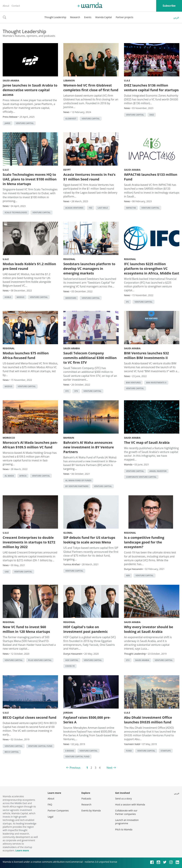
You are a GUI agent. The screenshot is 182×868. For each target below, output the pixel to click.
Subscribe (169, 6)
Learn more (22, 850)
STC (67, 391)
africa (23, 476)
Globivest (71, 119)
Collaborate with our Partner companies (126, 812)
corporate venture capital (141, 477)
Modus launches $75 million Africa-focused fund (26, 355)
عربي (176, 17)
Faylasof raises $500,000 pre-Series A (87, 720)
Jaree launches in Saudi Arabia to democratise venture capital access (30, 90)
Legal (50, 817)
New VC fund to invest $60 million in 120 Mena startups (26, 629)
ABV (128, 575)
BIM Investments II (156, 383)
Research (75, 17)
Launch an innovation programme (127, 822)
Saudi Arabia (11, 80)
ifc (127, 302)
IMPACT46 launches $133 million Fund (151, 177)
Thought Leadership (55, 17)
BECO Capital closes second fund (29, 717)
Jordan (68, 713)
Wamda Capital (104, 17)
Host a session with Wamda (130, 805)
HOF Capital (72, 660)
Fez (90, 208)
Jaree (7, 123)
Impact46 (131, 208)
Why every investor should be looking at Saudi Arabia (148, 629)
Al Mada (9, 476)
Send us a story (123, 799)
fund (129, 751)
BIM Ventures (133, 383)
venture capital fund (40, 746)
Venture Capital (25, 123)
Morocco (9, 438)
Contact (16, 6)
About (6, 6)
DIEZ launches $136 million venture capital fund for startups (151, 88)
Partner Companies (58, 810)
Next (109, 768)
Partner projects (124, 17)
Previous (75, 768)
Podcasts (86, 799)
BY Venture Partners (77, 486)
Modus (20, 297)
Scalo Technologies (16, 212)
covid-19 (70, 666)
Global (68, 533)
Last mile (103, 208)
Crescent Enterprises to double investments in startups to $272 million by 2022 (29, 542)
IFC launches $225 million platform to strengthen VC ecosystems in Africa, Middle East (152, 269)
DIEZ (152, 115)
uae (7, 572)
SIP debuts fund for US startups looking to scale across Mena (89, 540)
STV (76, 391)
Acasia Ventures (74, 208)
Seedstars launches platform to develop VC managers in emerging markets (89, 269)
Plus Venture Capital (40, 660)
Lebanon (69, 80)
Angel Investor (158, 471)
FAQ (50, 805)
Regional (69, 259)
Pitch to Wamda (124, 829)
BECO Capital (12, 752)
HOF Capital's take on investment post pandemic (86, 629)
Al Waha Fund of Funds (78, 480)
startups (166, 751)
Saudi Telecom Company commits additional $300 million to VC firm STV (90, 358)
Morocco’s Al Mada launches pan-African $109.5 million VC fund (30, 445)
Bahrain (69, 438)
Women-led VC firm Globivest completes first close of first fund (91, 88)
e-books (70, 751)
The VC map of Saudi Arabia (147, 442)
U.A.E (127, 80)
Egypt (67, 170)
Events (88, 17)
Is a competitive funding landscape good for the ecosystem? (144, 542)
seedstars (71, 298)
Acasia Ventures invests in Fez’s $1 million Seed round (89, 177)
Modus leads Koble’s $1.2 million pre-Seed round (29, 266)
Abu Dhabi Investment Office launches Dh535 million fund (148, 720)
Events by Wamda (91, 810)
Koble (8, 297)
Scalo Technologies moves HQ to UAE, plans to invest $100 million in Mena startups (30, 179)
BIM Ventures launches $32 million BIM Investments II (146, 355)
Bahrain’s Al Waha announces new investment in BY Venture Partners (89, 447)
